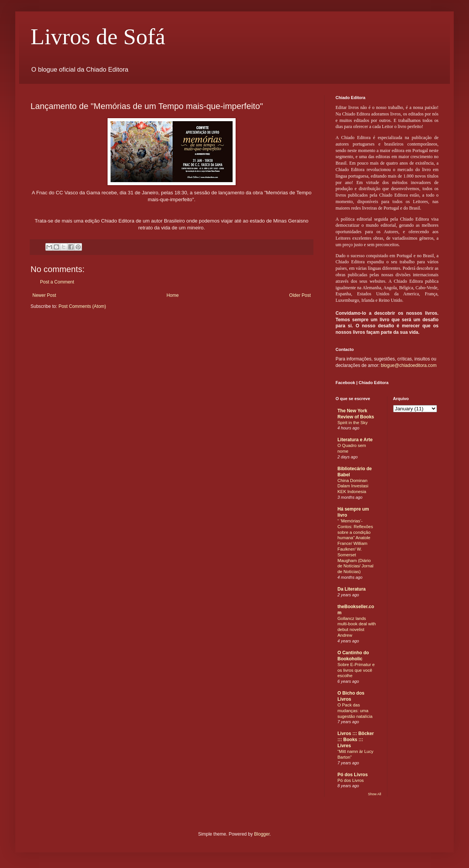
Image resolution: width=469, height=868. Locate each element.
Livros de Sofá (98, 37)
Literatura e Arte (355, 440)
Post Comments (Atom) (82, 306)
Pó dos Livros (353, 775)
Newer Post (44, 295)
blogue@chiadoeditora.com (409, 365)
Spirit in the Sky (353, 423)
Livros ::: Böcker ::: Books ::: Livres (356, 740)
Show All (375, 794)
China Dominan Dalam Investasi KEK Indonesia (353, 486)
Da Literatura (352, 589)
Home (173, 295)
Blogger (262, 834)
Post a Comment (57, 282)
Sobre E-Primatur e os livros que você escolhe (356, 670)
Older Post (300, 295)
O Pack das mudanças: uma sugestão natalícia (355, 711)
